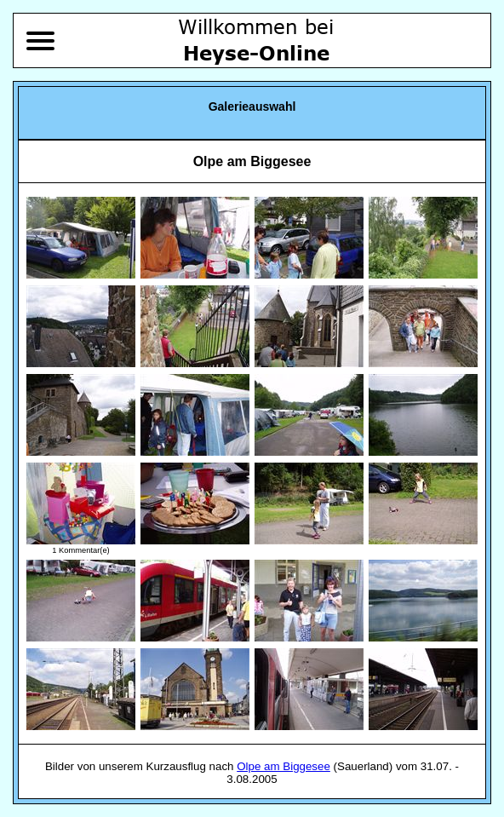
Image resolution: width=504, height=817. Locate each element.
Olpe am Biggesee (283, 766)
